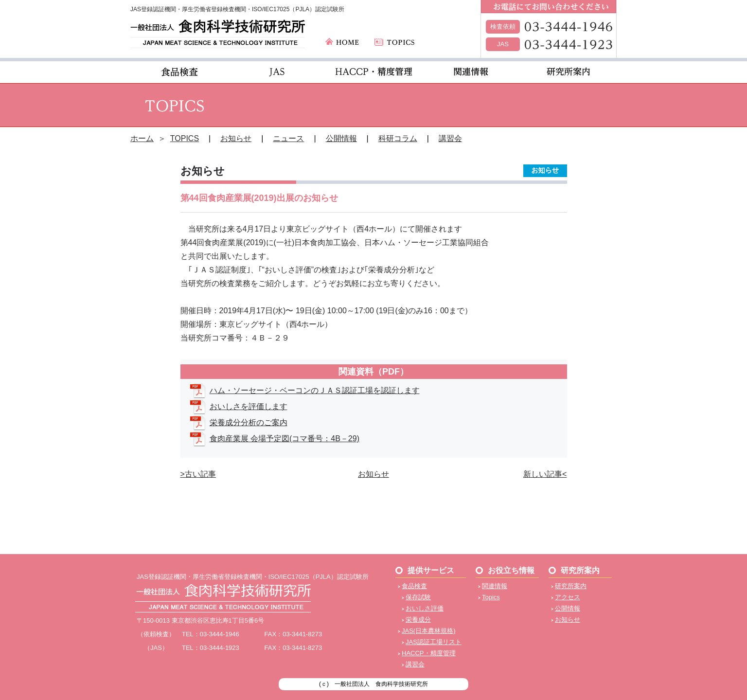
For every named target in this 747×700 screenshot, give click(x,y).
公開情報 (341, 138)
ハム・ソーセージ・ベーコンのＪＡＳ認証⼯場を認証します (315, 390)
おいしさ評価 (425, 608)
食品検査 (414, 586)
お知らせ (236, 138)
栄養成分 (418, 619)
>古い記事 (198, 474)
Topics (491, 597)
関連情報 (495, 586)
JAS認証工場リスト (434, 642)
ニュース (288, 138)
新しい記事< (545, 474)
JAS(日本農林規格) (429, 631)
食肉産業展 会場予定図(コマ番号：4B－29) (285, 439)
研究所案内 (571, 586)
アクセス (568, 597)
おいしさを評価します (249, 406)
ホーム (142, 138)
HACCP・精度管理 (429, 653)
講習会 (450, 138)
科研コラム (398, 138)
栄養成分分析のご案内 (249, 422)
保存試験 (418, 597)
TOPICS (185, 138)
